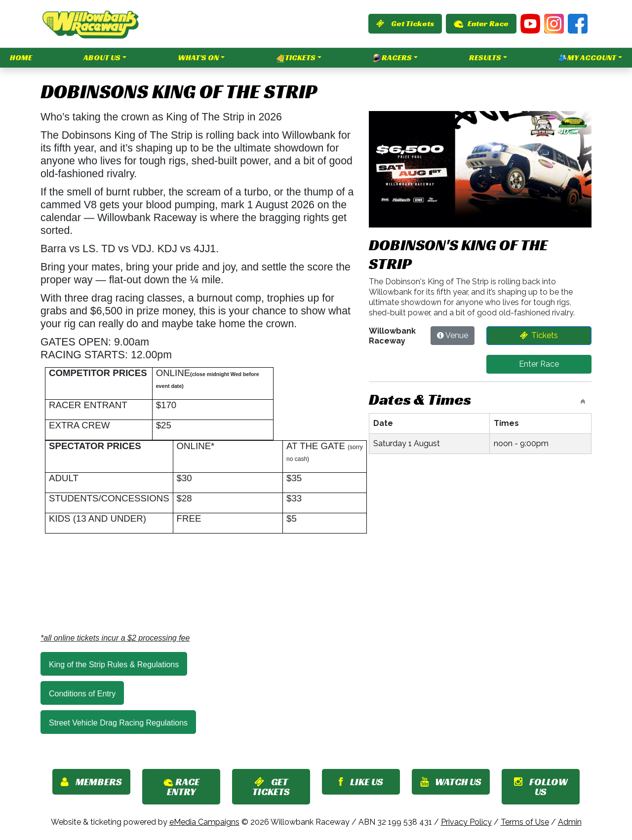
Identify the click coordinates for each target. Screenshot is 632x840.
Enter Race (481, 23)
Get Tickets (405, 23)
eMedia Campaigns (204, 822)
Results (485, 57)
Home (21, 57)
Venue (457, 335)
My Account (587, 58)
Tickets (296, 58)
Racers (392, 58)
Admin (570, 822)
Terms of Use (525, 822)
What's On (198, 57)
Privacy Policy (466, 822)
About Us (102, 57)
